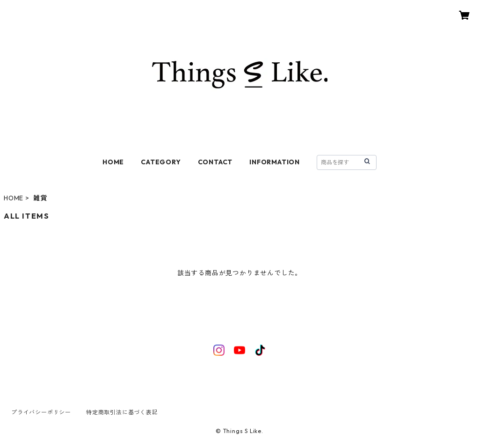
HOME (113, 162)
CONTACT (215, 162)
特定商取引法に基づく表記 (122, 412)
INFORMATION (275, 162)
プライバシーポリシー (41, 412)
